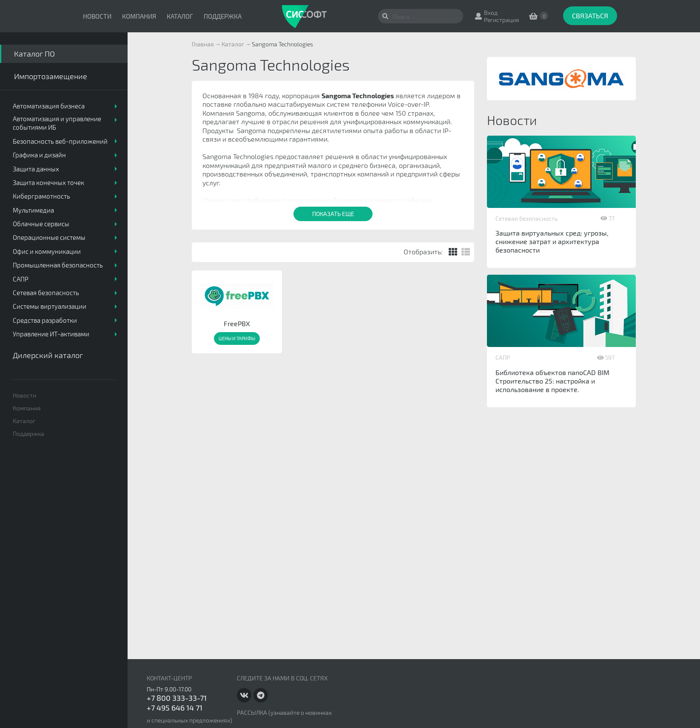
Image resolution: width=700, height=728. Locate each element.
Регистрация (502, 20)
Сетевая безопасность (526, 218)
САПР (503, 357)
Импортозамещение (51, 76)
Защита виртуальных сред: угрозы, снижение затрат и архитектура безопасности (552, 241)
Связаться (590, 16)
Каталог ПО (34, 54)
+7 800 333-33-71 (177, 698)
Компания (139, 16)
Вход (491, 13)
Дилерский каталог (48, 355)
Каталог (180, 16)
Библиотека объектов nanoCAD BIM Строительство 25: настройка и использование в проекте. (552, 381)
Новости (97, 16)
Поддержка (223, 16)
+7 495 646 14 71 (175, 708)
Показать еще (333, 214)
